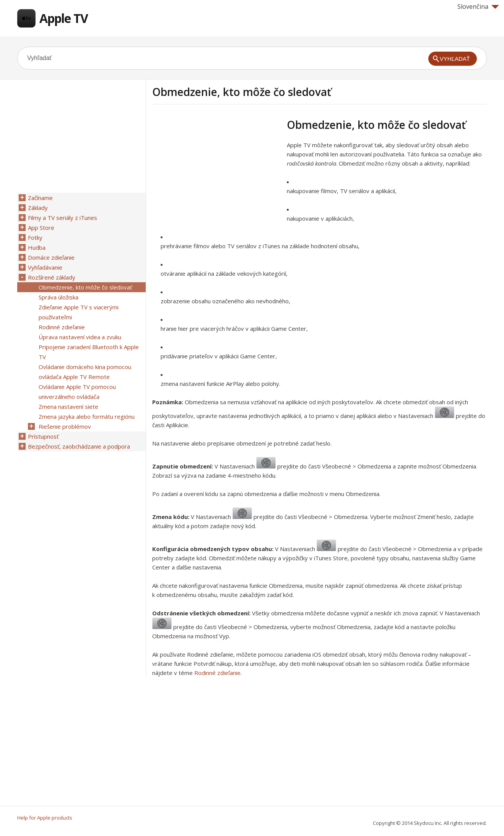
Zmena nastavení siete (68, 407)
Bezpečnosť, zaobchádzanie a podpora (79, 446)
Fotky (35, 237)
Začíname (40, 198)
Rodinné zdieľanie (217, 673)
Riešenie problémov (65, 426)
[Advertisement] (216, 172)
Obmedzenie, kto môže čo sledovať (85, 287)
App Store (41, 228)
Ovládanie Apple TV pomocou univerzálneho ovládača (77, 392)
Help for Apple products (45, 818)
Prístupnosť (43, 436)
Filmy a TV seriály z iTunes (63, 218)
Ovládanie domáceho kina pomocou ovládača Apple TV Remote (85, 372)
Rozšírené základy (52, 277)
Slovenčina (478, 7)
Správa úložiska (59, 297)
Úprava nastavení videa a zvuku (80, 337)
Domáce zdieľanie (51, 257)
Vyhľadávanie (45, 267)
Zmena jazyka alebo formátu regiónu (87, 416)
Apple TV (64, 18)
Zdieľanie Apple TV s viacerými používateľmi (79, 312)
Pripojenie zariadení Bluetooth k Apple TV (89, 352)
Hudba (37, 247)
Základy (38, 208)
